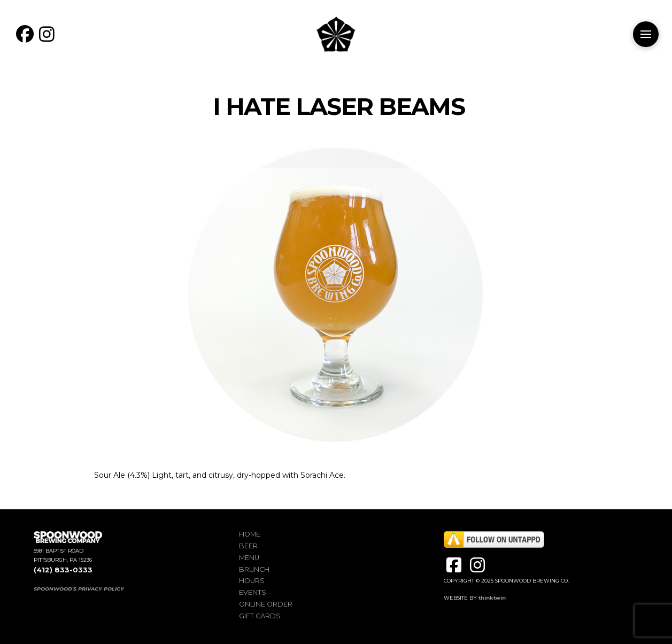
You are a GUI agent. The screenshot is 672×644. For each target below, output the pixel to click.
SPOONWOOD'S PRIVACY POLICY (79, 589)
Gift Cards (260, 616)
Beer (248, 546)
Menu (249, 558)
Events (253, 592)
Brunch (254, 569)
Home (250, 534)
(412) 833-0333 (63, 570)
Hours (252, 581)
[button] (646, 34)
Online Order (266, 604)
